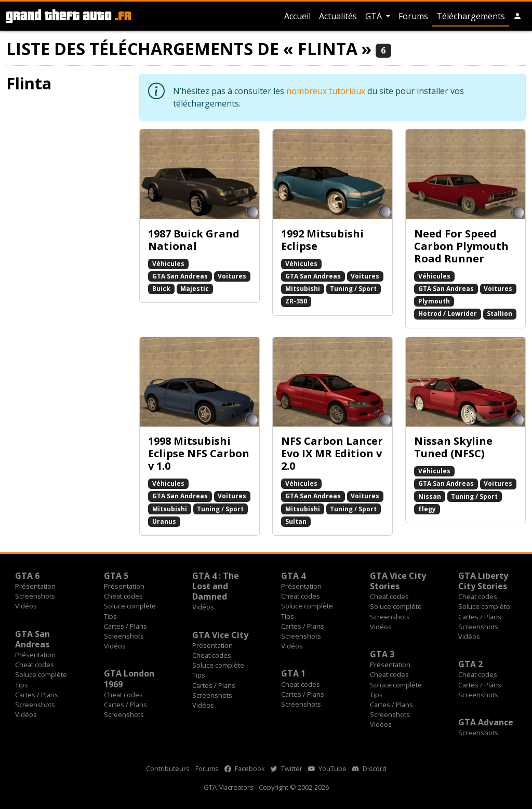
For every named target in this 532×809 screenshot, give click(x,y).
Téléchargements (471, 16)
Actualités (338, 16)
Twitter (287, 768)
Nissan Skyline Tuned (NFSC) (453, 447)
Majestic (195, 289)
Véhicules (168, 264)
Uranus (164, 521)
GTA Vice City (220, 635)
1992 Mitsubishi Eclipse (322, 240)
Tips (110, 616)
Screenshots (35, 596)
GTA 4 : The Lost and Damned (216, 586)
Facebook (245, 768)
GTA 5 (116, 576)
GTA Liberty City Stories (483, 581)
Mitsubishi (303, 289)
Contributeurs (168, 768)
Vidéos (26, 606)
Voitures (232, 276)
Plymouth (434, 301)
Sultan (296, 521)
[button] (517, 16)
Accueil (297, 16)
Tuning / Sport (353, 289)
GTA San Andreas (180, 276)
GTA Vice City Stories (398, 581)
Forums (413, 16)
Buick (161, 289)
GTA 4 (293, 576)
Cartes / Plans (125, 626)
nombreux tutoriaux (326, 91)
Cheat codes (123, 596)
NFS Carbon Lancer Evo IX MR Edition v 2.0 (332, 453)
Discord (369, 768)
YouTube (327, 768)
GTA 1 (293, 673)
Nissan (430, 496)
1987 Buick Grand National (194, 240)
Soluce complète (130, 606)
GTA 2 (470, 664)
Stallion (500, 314)
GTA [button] (375, 16)
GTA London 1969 (129, 679)
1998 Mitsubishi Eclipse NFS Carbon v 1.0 (199, 453)
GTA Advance (486, 722)
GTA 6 (27, 576)
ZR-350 (296, 301)
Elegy (427, 509)
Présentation (35, 586)
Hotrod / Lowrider (448, 314)
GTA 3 (382, 654)
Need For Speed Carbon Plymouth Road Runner (461, 246)
